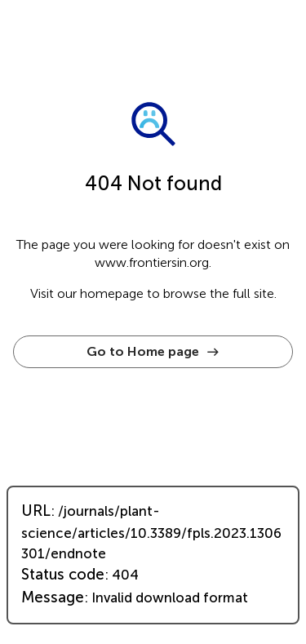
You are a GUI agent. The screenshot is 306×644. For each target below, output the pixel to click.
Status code (63, 575)
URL (36, 511)
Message (53, 597)
